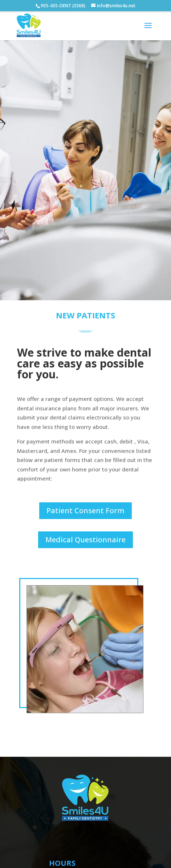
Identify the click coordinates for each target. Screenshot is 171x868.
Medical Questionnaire (85, 540)
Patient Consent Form (85, 511)
